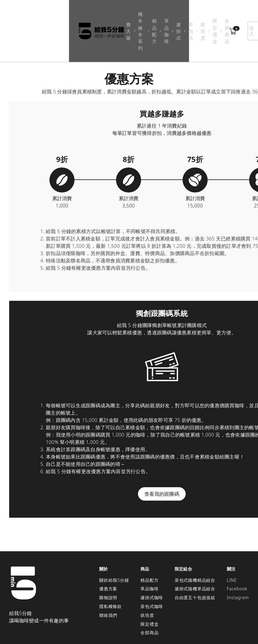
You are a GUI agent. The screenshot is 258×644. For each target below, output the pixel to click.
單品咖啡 (116, 16)
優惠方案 (108, 558)
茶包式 (145, 15)
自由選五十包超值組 (195, 566)
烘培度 (160, 15)
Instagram (238, 566)
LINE (232, 549)
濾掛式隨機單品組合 (195, 558)
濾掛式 (131, 15)
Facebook (237, 558)
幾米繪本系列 (78, 16)
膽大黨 (59, 15)
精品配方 (99, 16)
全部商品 (194, 16)
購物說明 (108, 566)
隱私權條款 (111, 575)
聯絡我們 (108, 584)
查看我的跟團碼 (162, 463)
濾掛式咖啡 (152, 566)
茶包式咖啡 (152, 575)
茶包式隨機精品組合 (195, 549)
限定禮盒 (177, 16)
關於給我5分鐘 (114, 549)
